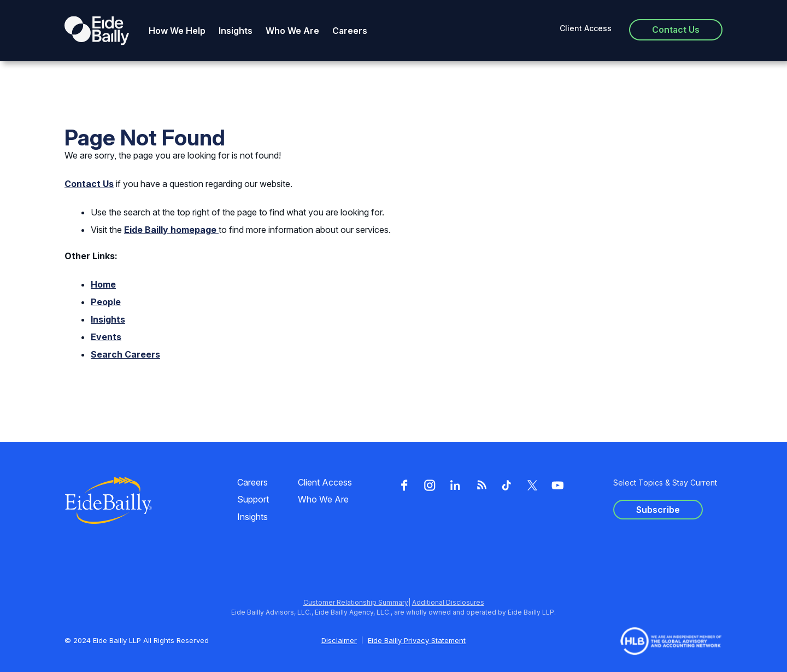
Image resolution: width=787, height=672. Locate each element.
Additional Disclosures (448, 602)
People (106, 302)
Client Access (586, 28)
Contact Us (89, 184)
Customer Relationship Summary (356, 602)
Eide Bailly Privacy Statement (417, 640)
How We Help (177, 31)
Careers (350, 31)
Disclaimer (339, 640)
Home (103, 284)
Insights (236, 31)
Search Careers (125, 354)
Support (253, 499)
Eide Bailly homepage (171, 230)
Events (106, 337)
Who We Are (292, 31)
